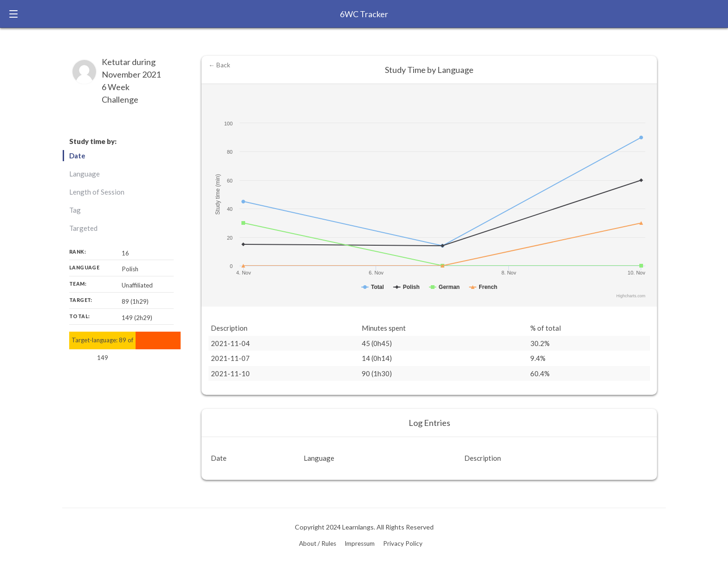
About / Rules (318, 543)
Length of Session (97, 192)
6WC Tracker (364, 14)
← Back (219, 65)
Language (84, 174)
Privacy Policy (403, 543)
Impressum (360, 543)
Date (77, 156)
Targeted (83, 228)
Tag (75, 210)
